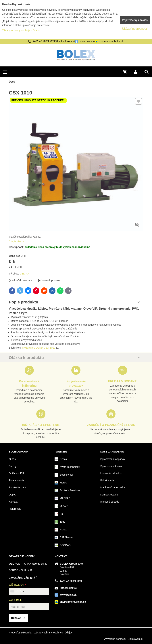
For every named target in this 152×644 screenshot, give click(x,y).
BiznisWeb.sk (136, 639)
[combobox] (17, 591)
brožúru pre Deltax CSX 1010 (39, 348)
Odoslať (16, 618)
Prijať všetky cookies (135, 20)
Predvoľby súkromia (20, 633)
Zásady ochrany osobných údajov (53, 633)
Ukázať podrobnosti (135, 29)
